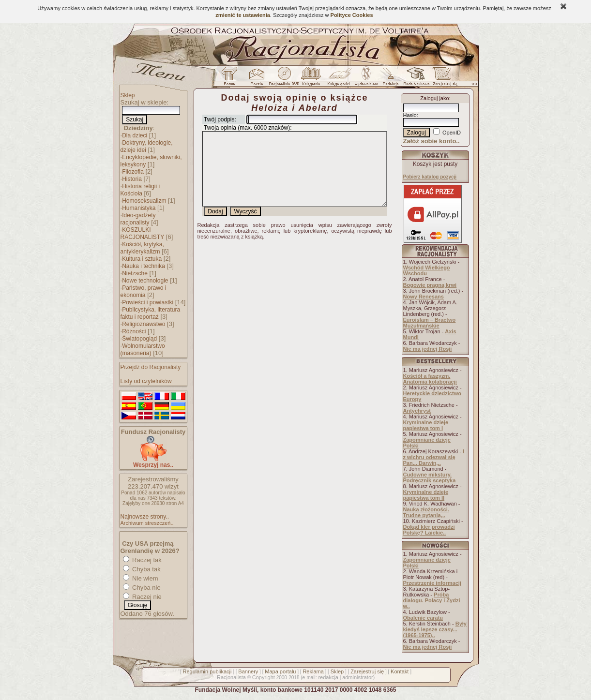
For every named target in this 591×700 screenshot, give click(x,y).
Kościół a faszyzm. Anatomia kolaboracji (430, 379)
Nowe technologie (145, 281)
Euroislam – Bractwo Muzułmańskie (430, 323)
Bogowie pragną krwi (430, 285)
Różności (134, 331)
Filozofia (133, 172)
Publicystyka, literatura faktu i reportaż (151, 313)
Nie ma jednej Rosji (428, 349)
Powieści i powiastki (148, 302)
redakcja (328, 677)
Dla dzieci (135, 135)
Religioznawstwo (144, 324)
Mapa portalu (280, 671)
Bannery (248, 671)
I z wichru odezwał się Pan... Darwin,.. (434, 457)
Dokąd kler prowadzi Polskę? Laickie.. (429, 530)
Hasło (410, 115)
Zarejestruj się (367, 671)
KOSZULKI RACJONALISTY (143, 233)
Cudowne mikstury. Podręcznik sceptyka (430, 477)
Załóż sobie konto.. (432, 141)
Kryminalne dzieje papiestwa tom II (426, 495)
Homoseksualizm (144, 201)
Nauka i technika (144, 266)
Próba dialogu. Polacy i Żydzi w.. (432, 600)
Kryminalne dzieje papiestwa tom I (426, 425)
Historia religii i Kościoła (140, 190)
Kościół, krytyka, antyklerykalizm (142, 248)
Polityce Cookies (352, 15)
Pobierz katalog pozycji (430, 177)
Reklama (313, 671)
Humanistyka (139, 208)
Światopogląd (139, 339)
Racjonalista (231, 677)
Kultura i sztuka (142, 259)
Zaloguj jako (434, 98)
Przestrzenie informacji (432, 583)
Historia (132, 179)
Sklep (128, 95)
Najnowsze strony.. (145, 517)
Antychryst (417, 411)
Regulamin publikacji (207, 671)
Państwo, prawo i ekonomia (144, 291)
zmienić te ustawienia (242, 15)
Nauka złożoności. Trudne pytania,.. (426, 512)
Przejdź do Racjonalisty (151, 367)
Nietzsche (135, 273)
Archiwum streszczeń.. (147, 523)
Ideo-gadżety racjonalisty (138, 219)
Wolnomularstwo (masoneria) (143, 350)
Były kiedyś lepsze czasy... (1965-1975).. (435, 629)
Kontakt (400, 671)
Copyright (264, 677)
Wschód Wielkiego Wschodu (427, 270)
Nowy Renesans (424, 297)
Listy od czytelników (146, 381)
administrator (358, 677)
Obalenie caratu (423, 618)
